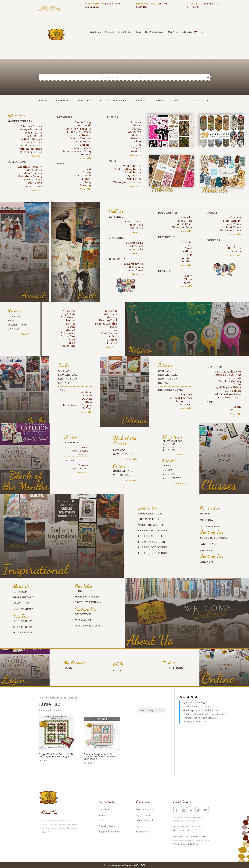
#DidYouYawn (200, 718)
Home (41, 698)
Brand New (95, 32)
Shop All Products (109, 832)
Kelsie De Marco (194, 844)
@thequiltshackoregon (195, 703)
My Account (201, 101)
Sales (139, 32)
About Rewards (145, 820)
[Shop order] (152, 710)
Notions (84, 101)
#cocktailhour (191, 706)
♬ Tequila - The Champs (196, 722)
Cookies (203, 837)
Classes (103, 815)
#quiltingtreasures (193, 710)
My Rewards (143, 826)
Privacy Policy (178, 837)
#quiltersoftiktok (192, 714)
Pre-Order (110, 32)
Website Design (180, 844)
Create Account (145, 809)
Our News (173, 32)
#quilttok (206, 714)
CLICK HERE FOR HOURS (182, 830)
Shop (42, 101)
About (177, 101)
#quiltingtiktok (219, 714)
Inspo (159, 101)
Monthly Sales (125, 32)
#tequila (212, 718)
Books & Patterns (113, 101)
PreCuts (62, 101)
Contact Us (143, 832)
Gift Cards (187, 32)
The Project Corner (155, 32)
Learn (140, 101)
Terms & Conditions (192, 837)
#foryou (188, 718)
